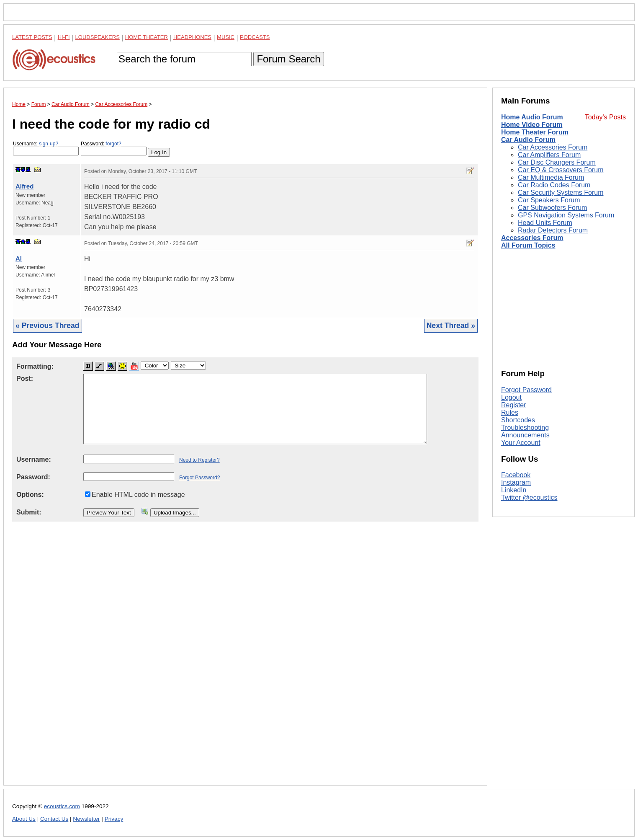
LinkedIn (514, 490)
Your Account (521, 443)
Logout (511, 397)
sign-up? (49, 144)
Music (226, 37)
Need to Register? (199, 460)
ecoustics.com (62, 806)
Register (514, 405)
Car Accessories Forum (553, 147)
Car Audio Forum (528, 140)
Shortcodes (518, 420)
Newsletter (86, 819)
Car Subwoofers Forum (552, 208)
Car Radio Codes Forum (554, 185)
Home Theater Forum (535, 132)
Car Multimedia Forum (551, 177)
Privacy (114, 819)
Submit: (29, 512)
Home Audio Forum (532, 117)
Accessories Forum (532, 238)
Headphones (192, 37)
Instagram (516, 482)
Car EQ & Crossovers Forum (561, 170)
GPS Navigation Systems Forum (566, 215)
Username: (46, 148)
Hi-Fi (64, 37)
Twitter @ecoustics (529, 498)
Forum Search (288, 59)
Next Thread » (451, 326)
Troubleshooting (525, 428)
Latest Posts (32, 37)
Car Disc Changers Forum (557, 162)
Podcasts (255, 37)
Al (19, 258)
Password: (114, 148)
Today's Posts (605, 117)
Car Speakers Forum (549, 200)
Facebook (516, 475)
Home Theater (147, 37)
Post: (25, 379)
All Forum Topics (528, 245)
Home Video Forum (532, 125)
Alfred (24, 186)
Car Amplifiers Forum (549, 155)
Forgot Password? (199, 478)
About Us (24, 819)
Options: (30, 495)
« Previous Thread (48, 326)
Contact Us (54, 819)
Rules (510, 412)
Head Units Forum (545, 223)
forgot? (113, 144)
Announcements (525, 435)
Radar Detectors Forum (553, 230)
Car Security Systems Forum (561, 193)
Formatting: (35, 366)
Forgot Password (526, 390)
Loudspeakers (98, 37)
